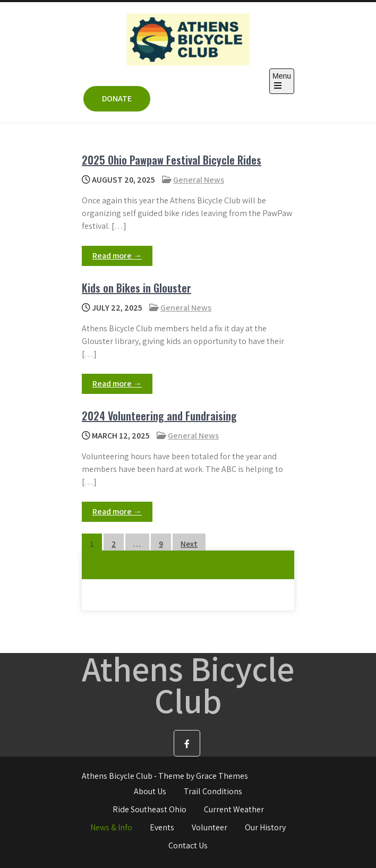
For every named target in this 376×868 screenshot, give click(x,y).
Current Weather (234, 809)
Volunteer (210, 827)
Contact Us (188, 845)
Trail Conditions (213, 791)
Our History (265, 827)
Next (189, 544)
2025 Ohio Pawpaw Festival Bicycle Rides (172, 160)
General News (199, 180)
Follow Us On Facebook (137, 565)
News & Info (111, 827)
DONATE (117, 98)
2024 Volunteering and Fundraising (159, 416)
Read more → (117, 256)
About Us (150, 791)
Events (162, 827)
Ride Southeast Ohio (149, 809)
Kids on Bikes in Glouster (136, 288)
